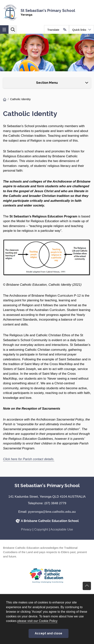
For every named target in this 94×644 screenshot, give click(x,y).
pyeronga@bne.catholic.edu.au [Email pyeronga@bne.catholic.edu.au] (52, 512)
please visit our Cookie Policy (37, 621)
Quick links (79, 30)
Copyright (41, 529)
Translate (53, 30)
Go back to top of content (87, 586)
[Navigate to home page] (47, 13)
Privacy (26, 529)
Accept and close (49, 633)
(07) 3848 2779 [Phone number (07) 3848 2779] (55, 503)
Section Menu (47, 83)
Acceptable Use (62, 529)
